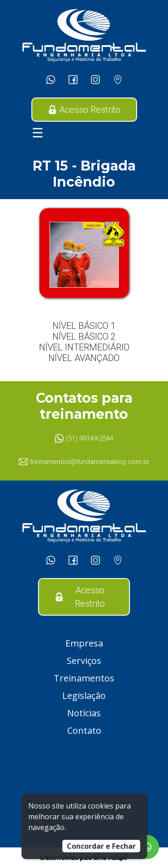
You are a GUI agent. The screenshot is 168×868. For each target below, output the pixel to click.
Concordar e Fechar (101, 846)
